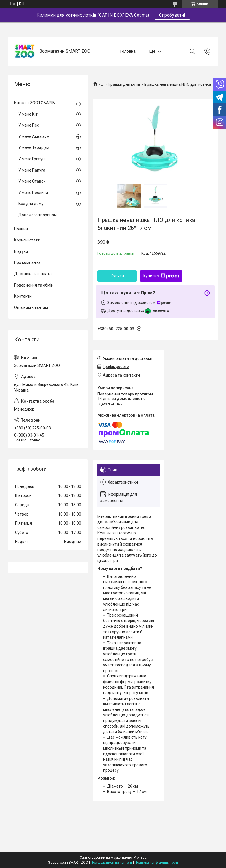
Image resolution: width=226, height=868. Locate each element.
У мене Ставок (32, 181)
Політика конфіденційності (156, 863)
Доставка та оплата (33, 274)
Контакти (23, 296)
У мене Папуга (32, 170)
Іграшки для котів (124, 84)
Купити (117, 276)
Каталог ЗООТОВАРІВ (34, 103)
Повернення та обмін (34, 285)
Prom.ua (140, 858)
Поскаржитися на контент (111, 863)
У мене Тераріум (34, 147)
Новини (21, 229)
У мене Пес (29, 125)
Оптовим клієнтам (31, 307)
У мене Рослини (33, 193)
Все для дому (31, 204)
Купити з (161, 276)
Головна (128, 51)
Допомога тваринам (38, 215)
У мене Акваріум (34, 136)
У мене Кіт (28, 114)
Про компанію (27, 262)
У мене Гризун (31, 159)
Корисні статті (27, 240)
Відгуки (21, 251)
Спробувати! (172, 15)
